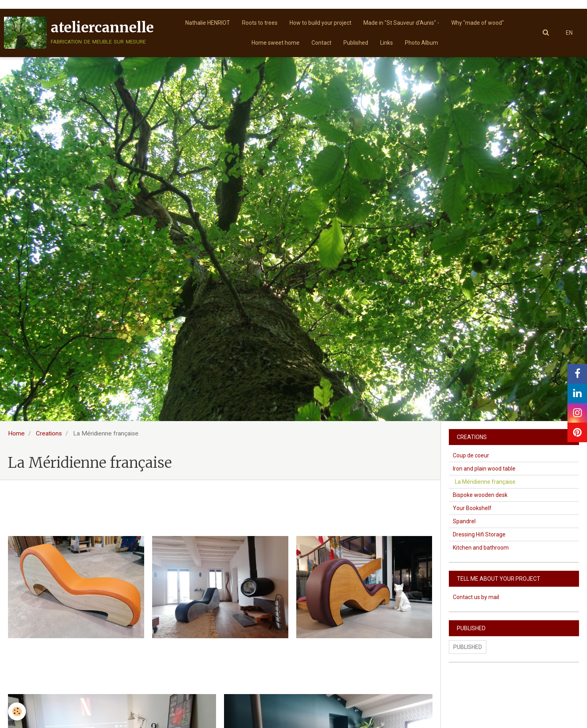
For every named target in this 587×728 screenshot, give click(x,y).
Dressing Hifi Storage (479, 534)
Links (387, 43)
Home (16, 433)
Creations (49, 433)
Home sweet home (276, 43)
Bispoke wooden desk (480, 495)
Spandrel (464, 521)
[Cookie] (17, 711)
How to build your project (320, 23)
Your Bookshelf (472, 508)
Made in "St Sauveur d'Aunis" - (401, 23)
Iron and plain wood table (484, 469)
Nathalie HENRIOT (208, 23)
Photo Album (421, 43)
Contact (321, 43)
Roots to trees (260, 23)
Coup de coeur (471, 455)
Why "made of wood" (478, 23)
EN (569, 33)
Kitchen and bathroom (481, 548)
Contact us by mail (476, 597)
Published (356, 43)
